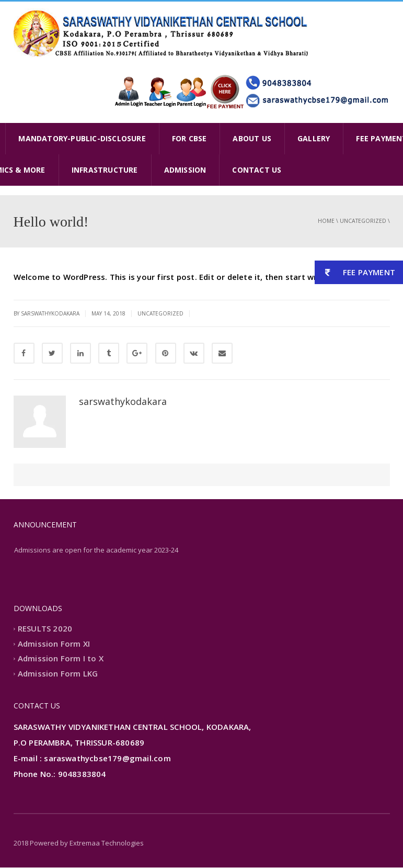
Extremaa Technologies (107, 843)
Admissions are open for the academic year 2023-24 (96, 550)
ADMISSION (185, 170)
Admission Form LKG (58, 674)
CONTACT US (257, 170)
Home (326, 221)
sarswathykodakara (123, 401)
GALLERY (314, 138)
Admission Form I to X (61, 659)
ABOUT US (252, 138)
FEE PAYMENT (355, 272)
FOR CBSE (189, 138)
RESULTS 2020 (45, 629)
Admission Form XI (54, 644)
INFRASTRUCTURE (105, 170)
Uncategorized (363, 221)
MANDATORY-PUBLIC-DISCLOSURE (82, 138)
